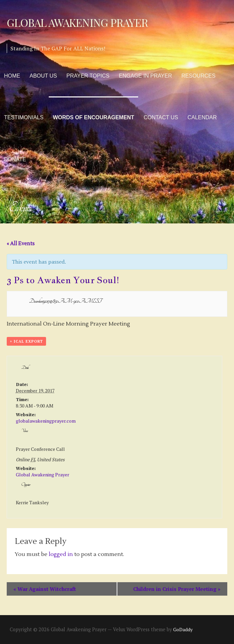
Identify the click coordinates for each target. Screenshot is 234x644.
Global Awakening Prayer (77, 22)
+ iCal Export (26, 341)
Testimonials (24, 117)
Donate (15, 159)
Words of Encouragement (93, 117)
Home (12, 76)
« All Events (21, 244)
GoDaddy (183, 629)
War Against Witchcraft (45, 589)
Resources (199, 76)
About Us (43, 76)
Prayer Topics (88, 76)
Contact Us (161, 117)
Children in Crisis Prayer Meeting (177, 589)
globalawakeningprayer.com (46, 421)
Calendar (202, 117)
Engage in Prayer (146, 76)
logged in (61, 554)
